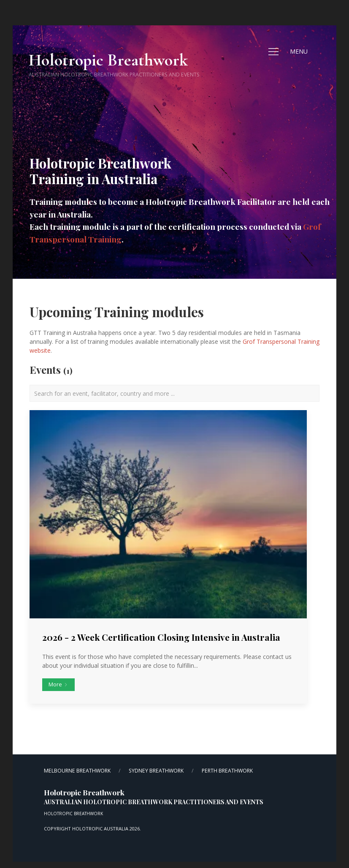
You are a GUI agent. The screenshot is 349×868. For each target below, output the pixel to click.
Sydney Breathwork (156, 771)
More (58, 684)
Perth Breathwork (227, 771)
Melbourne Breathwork (77, 771)
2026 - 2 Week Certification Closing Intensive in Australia (161, 637)
